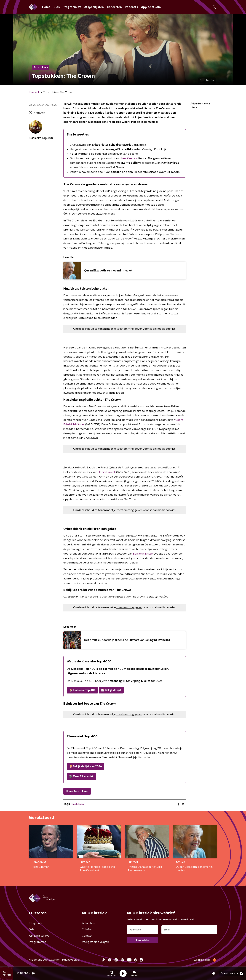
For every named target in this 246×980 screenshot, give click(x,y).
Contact (87, 936)
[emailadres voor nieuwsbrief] (189, 930)
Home (46, 7)
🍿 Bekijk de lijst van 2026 (86, 766)
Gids (57, 7)
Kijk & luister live (39, 936)
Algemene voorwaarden (45, 960)
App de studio (151, 7)
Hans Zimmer (128, 158)
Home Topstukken (77, 791)
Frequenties (37, 923)
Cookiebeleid (202, 960)
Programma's (72, 7)
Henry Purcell (107, 472)
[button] (112, 973)
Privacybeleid (71, 960)
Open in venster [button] (232, 973)
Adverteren (90, 923)
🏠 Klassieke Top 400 (82, 690)
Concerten (114, 7)
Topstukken (77, 804)
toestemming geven (129, 329)
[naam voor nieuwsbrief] (143, 930)
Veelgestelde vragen (95, 942)
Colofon (87, 930)
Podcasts (131, 7)
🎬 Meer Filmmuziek (81, 776)
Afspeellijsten (94, 7)
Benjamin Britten (144, 554)
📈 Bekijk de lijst (111, 690)
